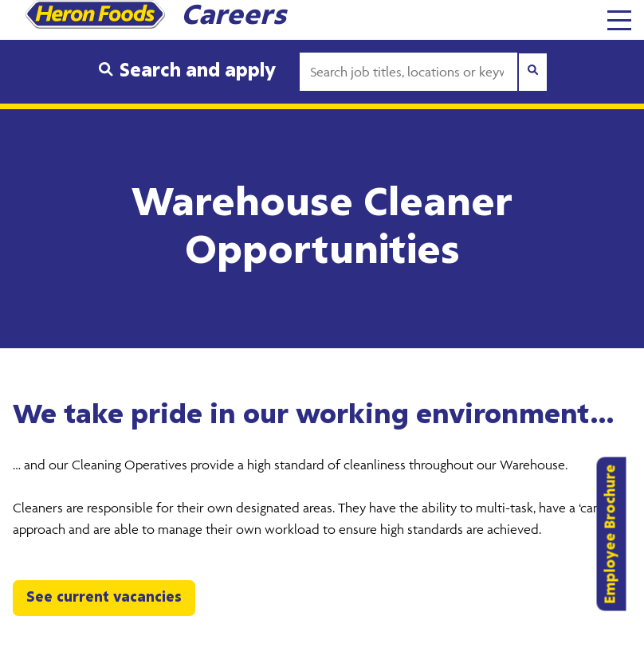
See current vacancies (104, 598)
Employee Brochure (611, 534)
